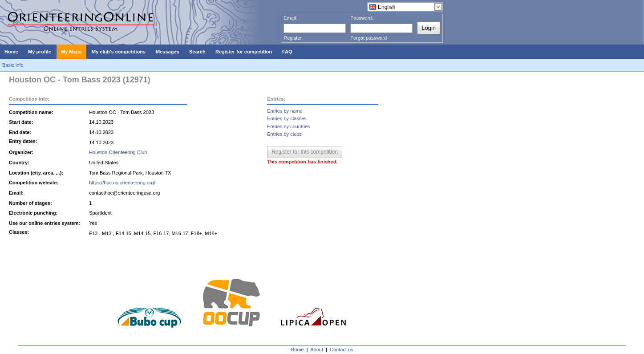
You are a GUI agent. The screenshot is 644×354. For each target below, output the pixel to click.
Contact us (342, 350)
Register (293, 38)
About (317, 350)
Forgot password (369, 38)
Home (297, 350)
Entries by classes (287, 118)
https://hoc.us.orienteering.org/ (122, 183)
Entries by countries (289, 126)
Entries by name (285, 111)
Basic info (13, 65)
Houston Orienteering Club (118, 152)
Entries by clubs (284, 134)
